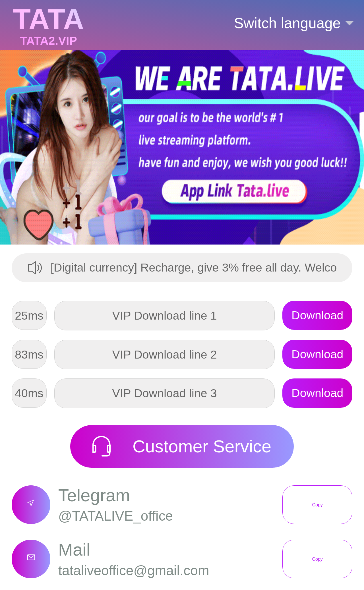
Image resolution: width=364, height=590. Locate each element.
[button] (287, 23)
